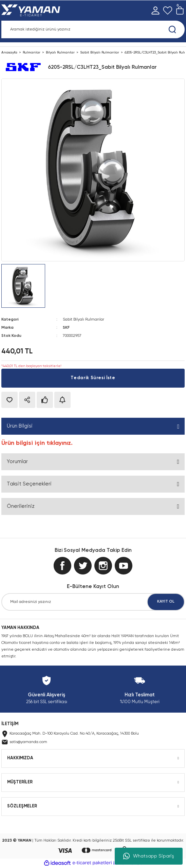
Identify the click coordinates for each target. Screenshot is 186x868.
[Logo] (32, 10)
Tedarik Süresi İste (93, 378)
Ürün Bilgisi (20, 426)
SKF (66, 328)
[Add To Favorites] (10, 400)
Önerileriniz (21, 506)
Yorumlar (17, 462)
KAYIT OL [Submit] (166, 602)
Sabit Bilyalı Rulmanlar (83, 320)
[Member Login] (155, 10)
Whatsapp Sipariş (149, 856)
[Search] (93, 29)
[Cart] (180, 10)
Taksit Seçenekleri (29, 484)
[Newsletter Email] (93, 602)
